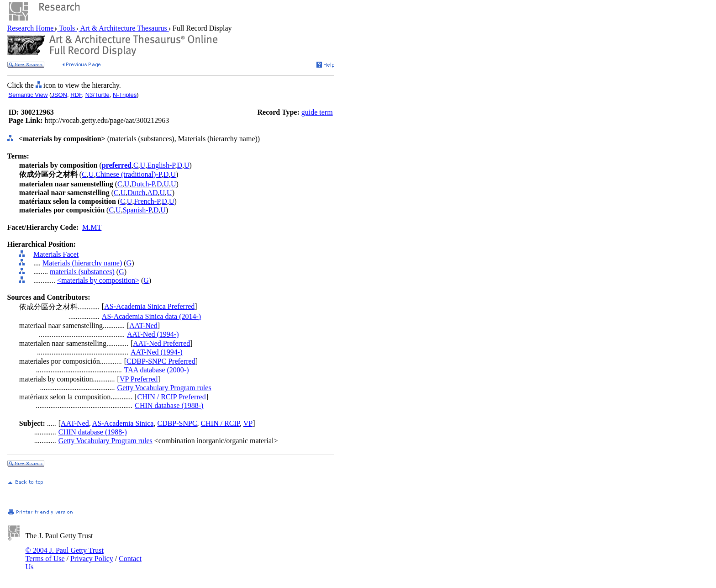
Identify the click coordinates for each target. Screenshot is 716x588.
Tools (67, 28)
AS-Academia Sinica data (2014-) (151, 316)
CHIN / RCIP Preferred (172, 397)
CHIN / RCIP (220, 423)
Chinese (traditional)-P (128, 174)
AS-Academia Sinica (123, 423)
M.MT (92, 227)
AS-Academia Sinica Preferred (149, 306)
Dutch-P (143, 184)
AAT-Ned (143, 326)
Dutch (136, 193)
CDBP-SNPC (177, 423)
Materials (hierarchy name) (82, 263)
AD (152, 193)
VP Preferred (139, 379)
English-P (161, 165)
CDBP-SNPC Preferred (161, 361)
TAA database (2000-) (157, 370)
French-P (147, 201)
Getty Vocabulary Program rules (164, 388)
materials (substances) (82, 272)
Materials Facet (56, 254)
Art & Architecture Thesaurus (124, 28)
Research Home (32, 28)
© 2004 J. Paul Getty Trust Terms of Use (65, 554)
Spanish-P (137, 210)
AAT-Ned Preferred (161, 343)
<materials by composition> (98, 280)
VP (248, 423)
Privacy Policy (92, 559)
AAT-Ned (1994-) (153, 334)
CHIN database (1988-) (169, 405)
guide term (317, 112)
